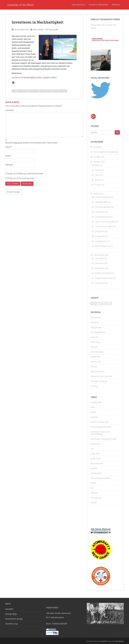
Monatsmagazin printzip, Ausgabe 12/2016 (40, 78)
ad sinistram (96, 317)
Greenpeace (96, 444)
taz (92, 488)
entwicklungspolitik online (101, 427)
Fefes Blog (95, 342)
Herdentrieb (95, 357)
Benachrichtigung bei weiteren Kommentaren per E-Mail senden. (31, 143)
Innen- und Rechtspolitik (105, 222)
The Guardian (96, 498)
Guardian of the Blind (20, 5)
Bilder (97, 165)
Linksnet (94, 468)
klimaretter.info (97, 463)
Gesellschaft (34, 91)
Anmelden (9, 609)
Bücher (98, 170)
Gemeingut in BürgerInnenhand (103, 439)
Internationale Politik (103, 226)
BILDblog (95, 322)
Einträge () (11, 614)
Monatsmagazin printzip (101, 478)
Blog (96, 147)
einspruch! (95, 337)
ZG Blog (94, 386)
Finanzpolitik (53, 30)
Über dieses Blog (78, 5)
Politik (55, 91)
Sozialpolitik (100, 236)
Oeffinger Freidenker (99, 381)
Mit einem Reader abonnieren (59, 613)
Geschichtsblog (97, 352)
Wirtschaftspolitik (102, 246)
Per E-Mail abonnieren (55, 617)
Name (9, 147)
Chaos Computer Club (100, 422)
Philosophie (100, 268)
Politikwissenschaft (103, 273)
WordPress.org (11, 624)
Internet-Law (96, 362)
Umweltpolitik (101, 241)
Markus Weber (38, 30)
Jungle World (96, 458)
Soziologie (99, 283)
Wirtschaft (63, 91)
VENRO (94, 503)
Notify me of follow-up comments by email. (25, 173)
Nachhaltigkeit (45, 91)
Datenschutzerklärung (98, 5)
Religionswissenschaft (104, 278)
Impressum (116, 5)
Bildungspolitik (101, 202)
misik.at (94, 366)
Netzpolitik (99, 231)
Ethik (14, 91)
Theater (98, 185)
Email (8, 156)
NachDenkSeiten (98, 371)
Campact (94, 417)
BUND (93, 412)
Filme (97, 175)
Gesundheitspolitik (103, 217)
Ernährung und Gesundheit (105, 152)
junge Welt (95, 454)
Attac (93, 407)
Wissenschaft (99, 255)
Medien (97, 162)
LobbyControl (96, 473)
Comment (9, 110)
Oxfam (93, 483)
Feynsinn (94, 347)
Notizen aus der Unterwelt (101, 376)
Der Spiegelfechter (98, 332)
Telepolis (94, 493)
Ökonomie (99, 263)
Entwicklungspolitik (103, 207)
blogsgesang (96, 327)
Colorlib (104, 641)
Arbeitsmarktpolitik (103, 197)
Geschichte (100, 258)
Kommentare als (14, 619)
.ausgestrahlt (96, 402)
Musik (98, 180)
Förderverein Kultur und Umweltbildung (100, 433)
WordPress (120, 641)
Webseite (9, 165)
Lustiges (97, 157)
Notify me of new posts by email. (21, 178)
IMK (92, 449)
